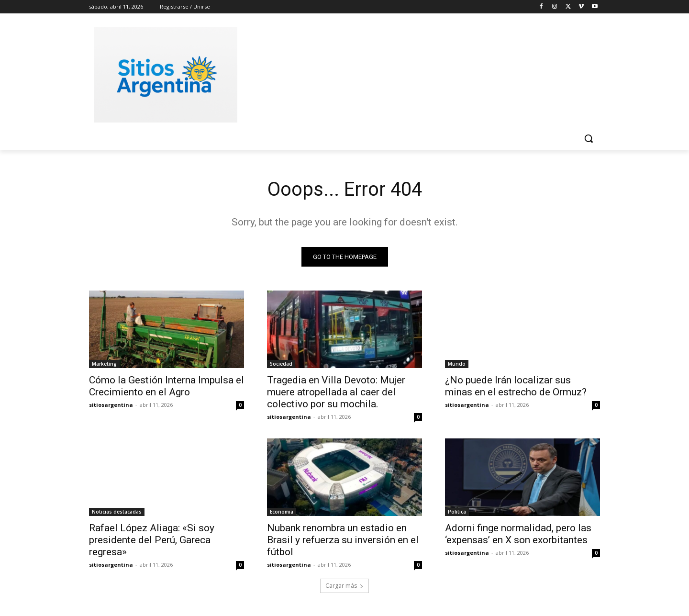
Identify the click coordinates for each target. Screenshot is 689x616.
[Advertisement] (416, 73)
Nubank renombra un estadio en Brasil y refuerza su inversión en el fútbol (343, 540)
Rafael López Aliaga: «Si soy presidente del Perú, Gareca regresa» (152, 540)
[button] (589, 138)
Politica (457, 512)
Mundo (457, 364)
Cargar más (344, 586)
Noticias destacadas (117, 512)
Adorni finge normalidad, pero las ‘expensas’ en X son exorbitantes (518, 534)
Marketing (104, 364)
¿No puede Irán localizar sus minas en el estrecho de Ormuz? (516, 386)
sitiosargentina (111, 405)
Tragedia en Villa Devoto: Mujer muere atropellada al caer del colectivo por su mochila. (336, 392)
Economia (282, 512)
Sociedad (281, 364)
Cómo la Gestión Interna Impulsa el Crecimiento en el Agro (167, 386)
